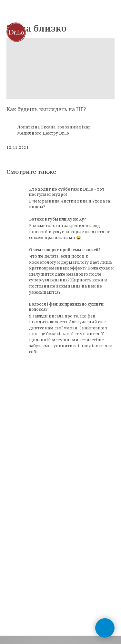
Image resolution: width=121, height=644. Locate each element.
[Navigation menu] (110, 32)
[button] (95, 32)
